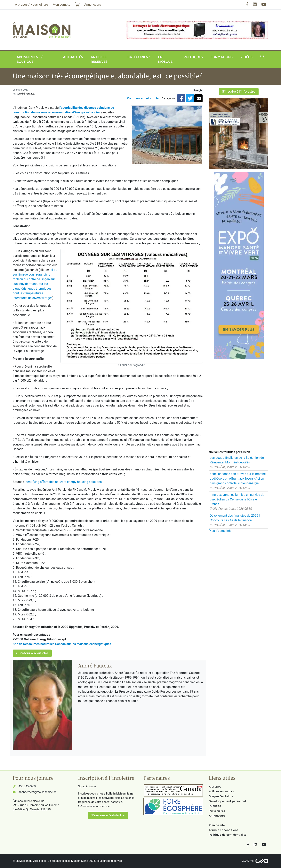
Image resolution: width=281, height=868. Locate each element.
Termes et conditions (223, 830)
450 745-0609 (27, 786)
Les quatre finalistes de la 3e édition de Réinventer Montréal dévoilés (237, 460)
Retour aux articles (32, 653)
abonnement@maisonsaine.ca (37, 792)
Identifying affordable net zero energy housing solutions (63, 482)
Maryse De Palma (221, 796)
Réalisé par (247, 861)
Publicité (215, 806)
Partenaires (217, 811)
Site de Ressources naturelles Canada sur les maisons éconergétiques (62, 644)
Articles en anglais (221, 791)
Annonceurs (217, 816)
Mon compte (61, 5)
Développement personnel (227, 801)
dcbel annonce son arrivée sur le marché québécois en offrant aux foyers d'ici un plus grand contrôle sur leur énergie (238, 479)
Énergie (198, 90)
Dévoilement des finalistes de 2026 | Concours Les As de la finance (235, 518)
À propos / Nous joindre (32, 5)
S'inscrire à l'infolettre (239, 91)
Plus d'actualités (220, 531)
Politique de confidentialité (228, 835)
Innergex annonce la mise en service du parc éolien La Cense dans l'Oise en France (237, 499)
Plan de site (217, 825)
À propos (215, 787)
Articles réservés (99, 59)
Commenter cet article (143, 98)
